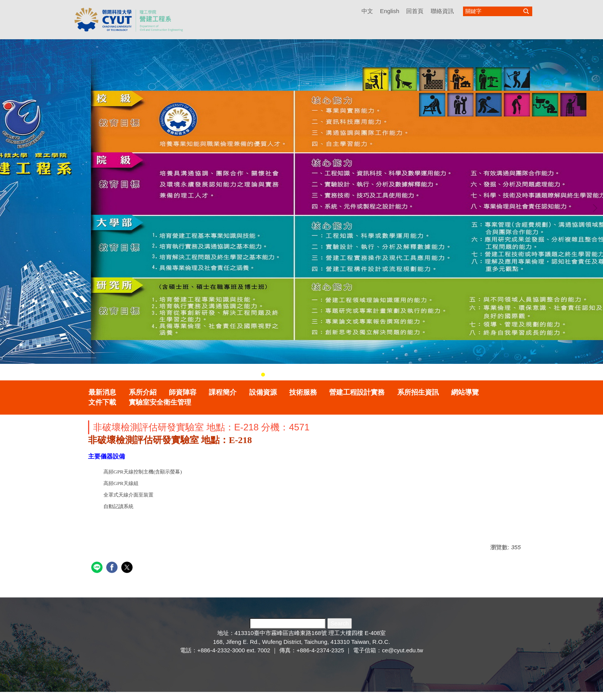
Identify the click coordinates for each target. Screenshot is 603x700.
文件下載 (102, 402)
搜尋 (526, 11)
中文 (367, 11)
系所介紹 (143, 392)
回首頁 (415, 11)
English (390, 11)
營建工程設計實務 (357, 392)
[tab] (263, 375)
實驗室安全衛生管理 (160, 402)
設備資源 (263, 392)
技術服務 (303, 392)
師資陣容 (183, 392)
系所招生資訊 (418, 392)
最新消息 (102, 392)
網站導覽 (465, 392)
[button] (10, 208)
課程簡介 (223, 392)
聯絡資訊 (442, 11)
